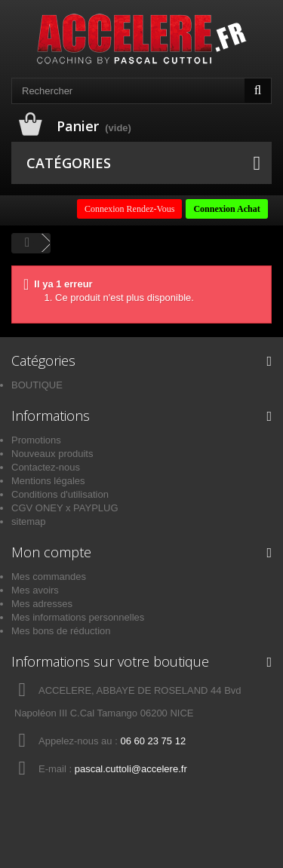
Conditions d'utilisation (60, 494)
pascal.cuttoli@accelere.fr (131, 769)
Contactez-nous (46, 467)
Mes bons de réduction (61, 631)
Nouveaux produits (52, 454)
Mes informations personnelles (78, 617)
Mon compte (51, 552)
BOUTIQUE (37, 385)
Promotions (36, 440)
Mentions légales (48, 481)
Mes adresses (42, 604)
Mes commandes (49, 577)
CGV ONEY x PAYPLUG (65, 508)
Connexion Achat (226, 209)
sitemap (29, 521)
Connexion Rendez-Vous (129, 209)
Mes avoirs (35, 590)
